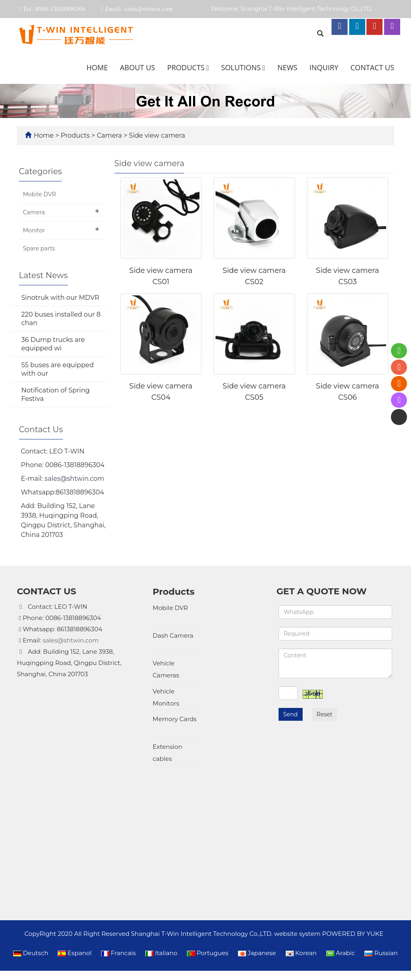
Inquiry (324, 67)
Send (291, 714)
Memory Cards (174, 698)
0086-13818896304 (59, 9)
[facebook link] (340, 27)
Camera (109, 135)
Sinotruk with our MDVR (60, 298)
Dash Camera (173, 624)
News (287, 67)
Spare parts (39, 248)
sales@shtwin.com (148, 9)
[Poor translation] (29, 853)
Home (97, 67)
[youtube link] (374, 27)
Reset (325, 714)
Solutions (243, 67)
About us (138, 67)
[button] (208, 67)
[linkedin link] (357, 27)
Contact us (372, 67)
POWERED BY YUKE (354, 763)
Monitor (34, 230)
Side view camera (156, 135)
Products (188, 67)
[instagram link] (392, 27)
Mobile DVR (39, 194)
